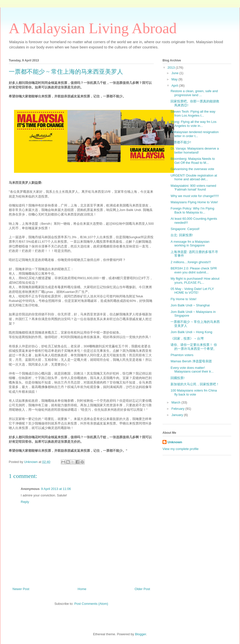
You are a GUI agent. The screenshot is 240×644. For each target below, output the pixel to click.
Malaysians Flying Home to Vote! (194, 202)
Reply (25, 502)
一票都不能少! (181, 142)
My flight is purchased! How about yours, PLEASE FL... (195, 281)
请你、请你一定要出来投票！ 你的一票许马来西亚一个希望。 (194, 347)
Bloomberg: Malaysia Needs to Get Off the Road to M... (193, 161)
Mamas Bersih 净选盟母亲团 (191, 361)
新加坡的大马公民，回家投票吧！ (195, 384)
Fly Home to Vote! (183, 299)
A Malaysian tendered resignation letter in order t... (194, 134)
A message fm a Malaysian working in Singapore (190, 244)
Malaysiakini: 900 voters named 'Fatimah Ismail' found (193, 188)
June (175, 73)
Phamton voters (182, 355)
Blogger (140, 634)
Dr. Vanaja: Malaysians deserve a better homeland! (195, 150)
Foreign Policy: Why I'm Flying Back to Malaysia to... (192, 210)
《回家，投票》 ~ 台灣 (187, 338)
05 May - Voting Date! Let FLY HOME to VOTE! (192, 291)
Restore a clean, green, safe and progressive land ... (194, 93)
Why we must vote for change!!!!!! (195, 196)
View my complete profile (180, 449)
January (178, 415)
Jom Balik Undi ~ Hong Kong (191, 332)
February (178, 409)
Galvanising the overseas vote (192, 169)
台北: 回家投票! (182, 235)
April (175, 86)
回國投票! (177, 378)
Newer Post (21, 589)
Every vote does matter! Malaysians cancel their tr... (192, 370)
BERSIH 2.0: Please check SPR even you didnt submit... (194, 270)
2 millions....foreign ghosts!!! (191, 262)
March (176, 402)
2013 (172, 68)
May (175, 79)
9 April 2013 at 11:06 (56, 489)
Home (82, 589)
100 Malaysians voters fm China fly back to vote (194, 392)
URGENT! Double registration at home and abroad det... (194, 177)
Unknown (175, 442)
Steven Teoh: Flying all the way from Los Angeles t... (193, 113)
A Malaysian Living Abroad (93, 28)
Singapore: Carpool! (185, 229)
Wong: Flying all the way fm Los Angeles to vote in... (193, 124)
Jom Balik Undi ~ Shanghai (190, 305)
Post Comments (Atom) (91, 604)
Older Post (142, 589)
